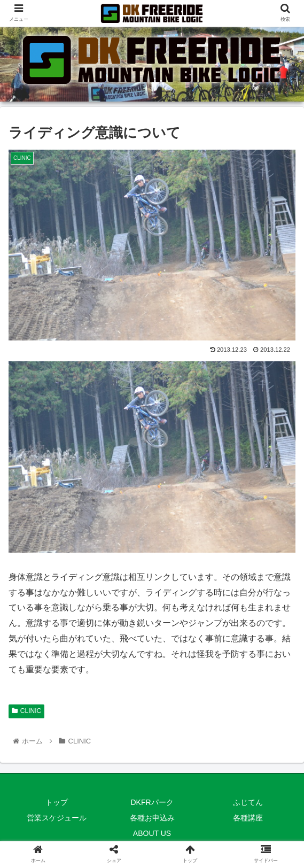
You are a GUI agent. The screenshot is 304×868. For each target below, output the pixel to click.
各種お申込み (152, 818)
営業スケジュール (57, 818)
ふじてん (248, 802)
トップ (57, 802)
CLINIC (26, 711)
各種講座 (248, 818)
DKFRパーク (152, 802)
